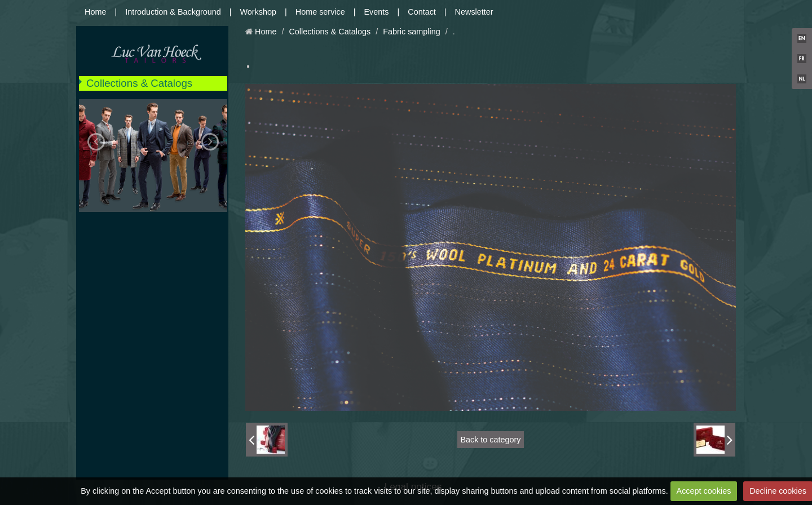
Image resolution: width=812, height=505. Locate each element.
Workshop (259, 12)
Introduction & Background (173, 12)
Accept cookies (704, 491)
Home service (320, 12)
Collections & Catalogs (139, 83)
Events (377, 12)
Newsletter (474, 12)
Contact (422, 12)
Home (95, 12)
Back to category (490, 440)
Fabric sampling (412, 32)
